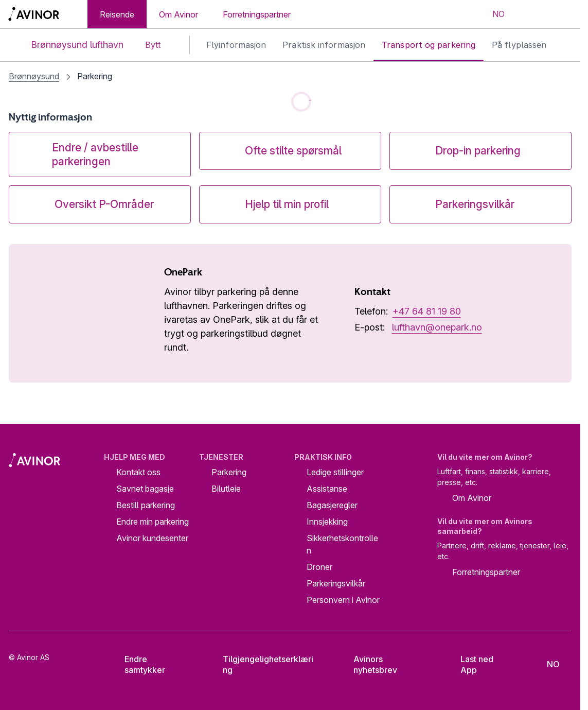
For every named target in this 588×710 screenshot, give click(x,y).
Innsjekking (327, 522)
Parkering (229, 472)
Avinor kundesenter (152, 538)
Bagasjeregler (332, 505)
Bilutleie (226, 489)
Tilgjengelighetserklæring (261, 664)
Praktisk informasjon (324, 45)
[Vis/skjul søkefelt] (530, 14)
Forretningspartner (257, 14)
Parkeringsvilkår (336, 583)
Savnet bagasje (145, 489)
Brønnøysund (34, 76)
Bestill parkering (146, 505)
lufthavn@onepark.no (437, 327)
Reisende (117, 14)
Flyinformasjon (236, 45)
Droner (319, 567)
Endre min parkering (153, 522)
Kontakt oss (138, 472)
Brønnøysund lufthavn (69, 45)
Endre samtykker (138, 664)
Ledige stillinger (335, 472)
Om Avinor (179, 14)
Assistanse (327, 489)
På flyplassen (519, 45)
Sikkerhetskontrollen (342, 544)
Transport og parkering (429, 45)
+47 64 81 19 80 (427, 311)
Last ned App (469, 664)
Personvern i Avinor (343, 600)
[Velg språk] (492, 14)
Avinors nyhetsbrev (367, 664)
